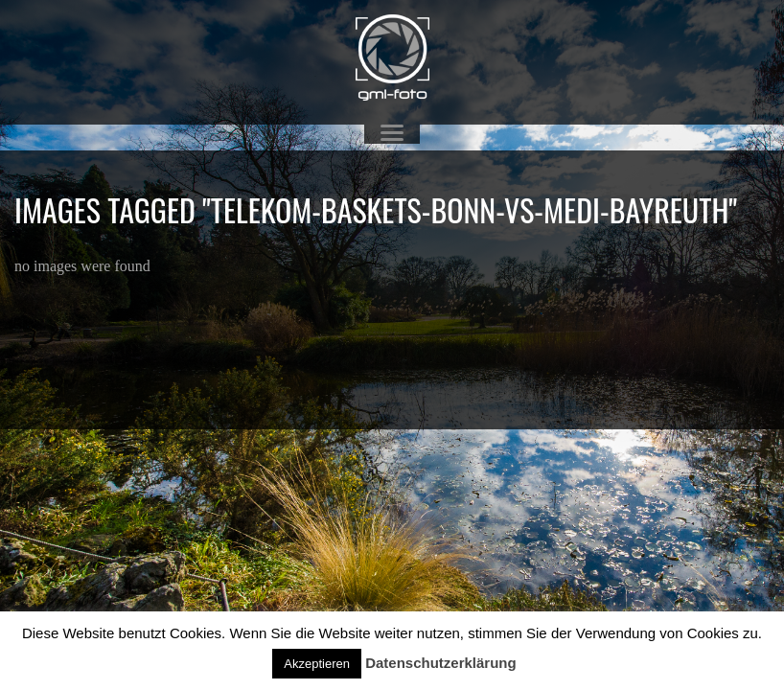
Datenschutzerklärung (441, 663)
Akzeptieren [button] (317, 664)
